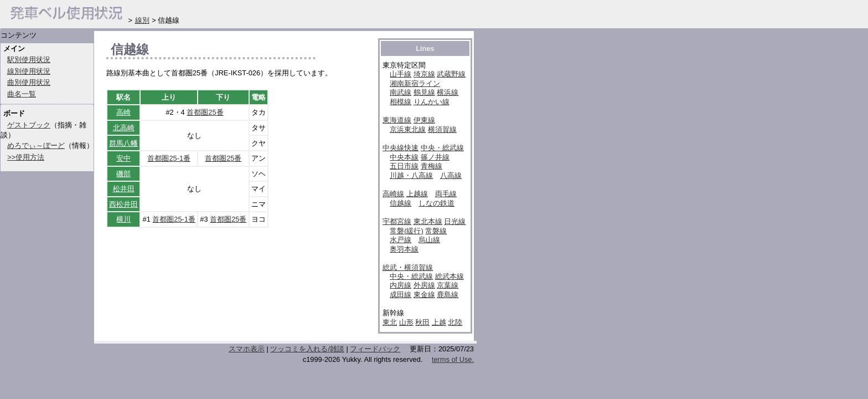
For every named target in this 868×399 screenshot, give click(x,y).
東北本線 (428, 221)
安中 (123, 158)
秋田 (422, 322)
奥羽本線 (404, 249)
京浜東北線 (408, 129)
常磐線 (436, 231)
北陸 (455, 322)
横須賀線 (442, 129)
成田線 (401, 295)
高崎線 (393, 194)
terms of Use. (453, 359)
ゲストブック (29, 125)
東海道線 (397, 120)
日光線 (455, 221)
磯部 (123, 174)
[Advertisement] (236, 311)
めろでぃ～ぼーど (36, 145)
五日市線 (404, 166)
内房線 (401, 285)
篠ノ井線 (435, 157)
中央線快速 (401, 148)
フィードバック (375, 349)
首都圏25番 (205, 112)
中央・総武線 (442, 148)
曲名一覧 (22, 94)
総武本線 (449, 276)
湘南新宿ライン (415, 83)
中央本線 (404, 157)
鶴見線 (424, 92)
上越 (439, 322)
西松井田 (123, 204)
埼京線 (424, 74)
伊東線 (424, 120)
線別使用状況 (29, 71)
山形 (406, 322)
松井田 (124, 189)
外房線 (424, 285)
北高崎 (124, 128)
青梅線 (432, 166)
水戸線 (401, 240)
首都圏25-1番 (169, 158)
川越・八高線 (411, 175)
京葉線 (448, 285)
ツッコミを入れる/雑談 (307, 349)
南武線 (401, 92)
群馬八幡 (123, 143)
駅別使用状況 (29, 60)
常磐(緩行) (407, 231)
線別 (142, 20)
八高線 (451, 175)
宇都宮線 (397, 221)
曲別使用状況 (29, 82)
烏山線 (429, 240)
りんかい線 (432, 102)
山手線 (401, 74)
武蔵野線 (451, 74)
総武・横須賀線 (408, 267)
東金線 (424, 295)
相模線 (401, 102)
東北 (390, 322)
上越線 (417, 194)
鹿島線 (448, 295)
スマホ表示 (247, 349)
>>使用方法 (26, 157)
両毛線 (446, 194)
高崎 (123, 112)
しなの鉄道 (436, 203)
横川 (123, 219)
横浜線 (448, 92)
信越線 (401, 203)
